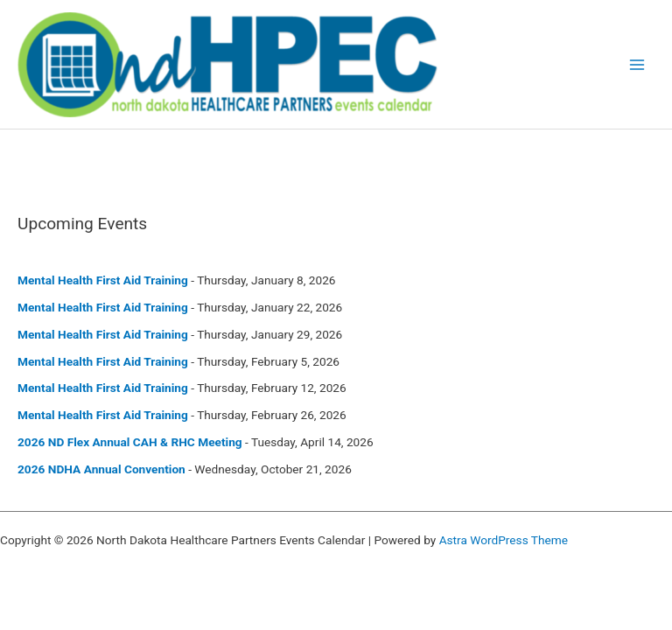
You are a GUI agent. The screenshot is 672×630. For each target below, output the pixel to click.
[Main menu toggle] (637, 64)
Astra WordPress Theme (504, 540)
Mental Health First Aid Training (103, 280)
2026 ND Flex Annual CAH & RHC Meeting (130, 442)
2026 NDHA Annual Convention (101, 469)
